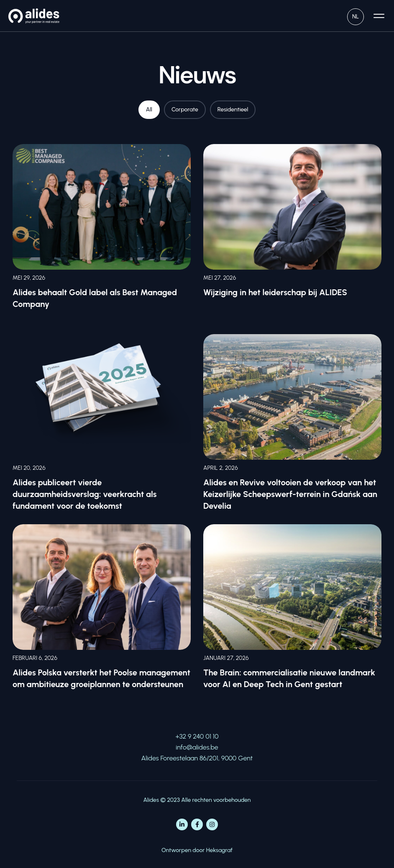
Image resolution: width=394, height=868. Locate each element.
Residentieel (233, 109)
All (149, 109)
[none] (356, 16)
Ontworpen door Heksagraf (197, 850)
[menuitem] (356, 16)
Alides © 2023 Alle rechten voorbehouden (197, 800)
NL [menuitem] (356, 17)
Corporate (185, 109)
